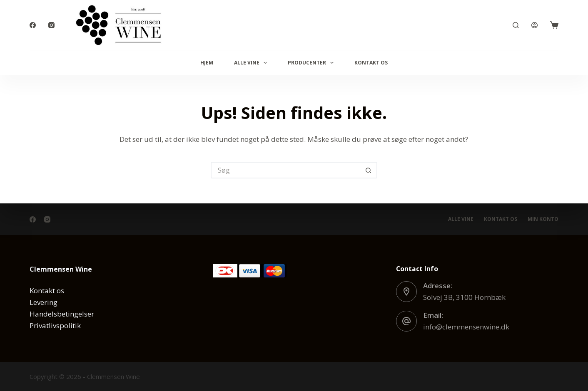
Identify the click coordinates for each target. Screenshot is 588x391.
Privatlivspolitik (55, 325)
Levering (44, 302)
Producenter (312, 63)
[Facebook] (33, 25)
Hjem (207, 63)
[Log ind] (534, 25)
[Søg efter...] (286, 170)
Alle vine (252, 63)
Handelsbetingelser (62, 314)
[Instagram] (51, 25)
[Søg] (516, 25)
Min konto (543, 219)
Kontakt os (371, 63)
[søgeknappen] (369, 170)
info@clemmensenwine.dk (466, 327)
